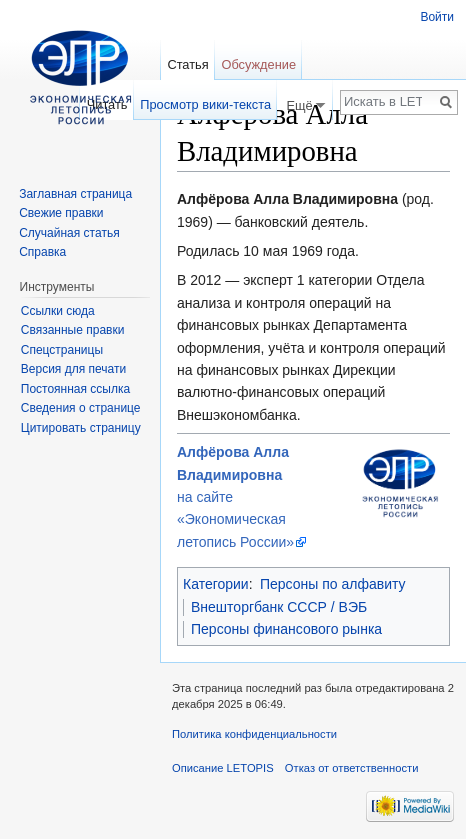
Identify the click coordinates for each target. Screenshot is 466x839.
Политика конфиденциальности (254, 734)
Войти (437, 17)
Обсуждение (258, 64)
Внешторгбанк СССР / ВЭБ (279, 607)
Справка (42, 252)
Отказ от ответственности (352, 768)
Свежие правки (61, 213)
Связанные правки (73, 330)
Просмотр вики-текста (205, 104)
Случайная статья (69, 233)
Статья (187, 64)
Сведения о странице (81, 408)
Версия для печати (73, 369)
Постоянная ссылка (75, 389)
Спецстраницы (62, 350)
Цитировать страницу (81, 428)
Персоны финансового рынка (286, 629)
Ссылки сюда (58, 311)
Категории (216, 584)
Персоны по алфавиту (333, 584)
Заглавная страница (75, 194)
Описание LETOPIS (223, 768)
